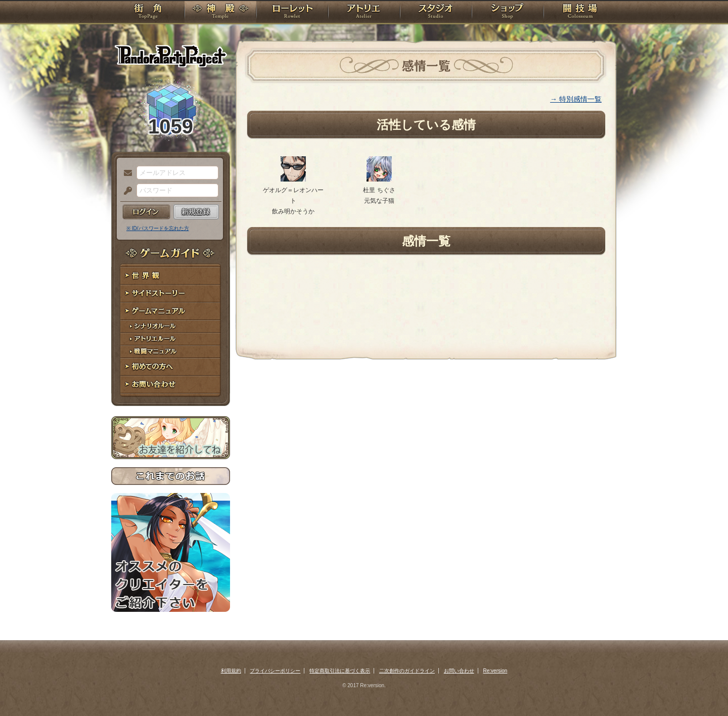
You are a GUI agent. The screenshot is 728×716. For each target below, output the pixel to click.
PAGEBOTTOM (703, 688)
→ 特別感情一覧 (576, 99)
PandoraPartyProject (171, 56)
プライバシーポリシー (275, 671)
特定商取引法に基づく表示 (340, 671)
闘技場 (580, 13)
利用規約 (231, 671)
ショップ (508, 13)
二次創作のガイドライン (407, 671)
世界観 (171, 276)
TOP (148, 13)
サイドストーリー (171, 294)
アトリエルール (171, 339)
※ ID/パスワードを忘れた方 (158, 228)
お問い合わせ (171, 385)
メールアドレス (125, 173)
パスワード (125, 191)
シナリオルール (171, 326)
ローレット (292, 13)
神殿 (220, 13)
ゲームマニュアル (171, 311)
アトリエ (364, 13)
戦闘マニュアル (171, 352)
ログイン (146, 212)
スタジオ (436, 13)
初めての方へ (171, 367)
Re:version (495, 671)
